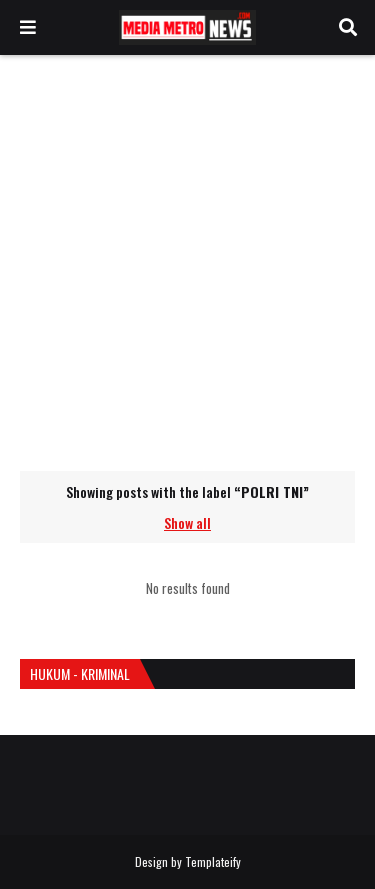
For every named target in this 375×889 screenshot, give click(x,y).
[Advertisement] (187, 262)
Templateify (213, 861)
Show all (187, 522)
